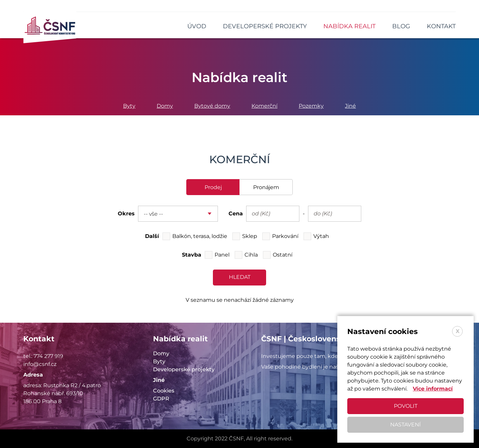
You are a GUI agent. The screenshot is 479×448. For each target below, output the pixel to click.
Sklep (250, 236)
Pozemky (311, 106)
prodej (213, 187)
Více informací (433, 389)
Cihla (251, 255)
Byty (129, 106)
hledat (240, 277)
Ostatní (283, 255)
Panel (222, 255)
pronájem (266, 187)
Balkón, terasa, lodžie (200, 236)
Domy (165, 106)
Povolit (406, 406)
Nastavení (405, 425)
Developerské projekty (184, 369)
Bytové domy (212, 106)
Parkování (285, 236)
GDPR (161, 399)
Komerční (264, 106)
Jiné (350, 106)
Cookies (164, 391)
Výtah (321, 236)
